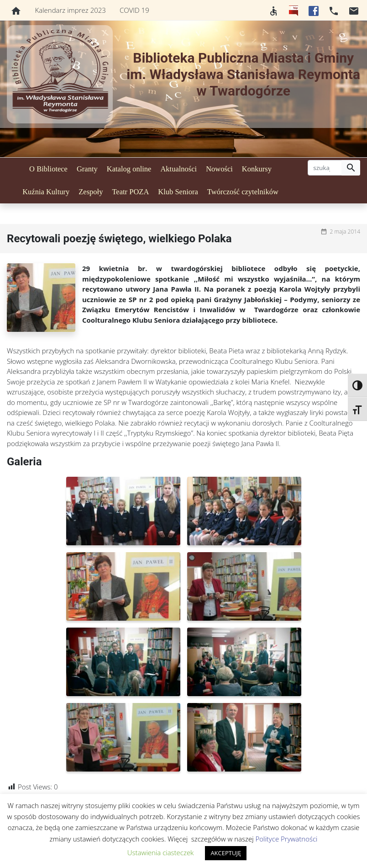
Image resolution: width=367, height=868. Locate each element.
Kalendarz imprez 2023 (71, 10)
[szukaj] (325, 168)
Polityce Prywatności (287, 839)
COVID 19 (134, 10)
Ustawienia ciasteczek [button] (161, 852)
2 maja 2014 (345, 232)
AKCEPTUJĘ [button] (226, 853)
